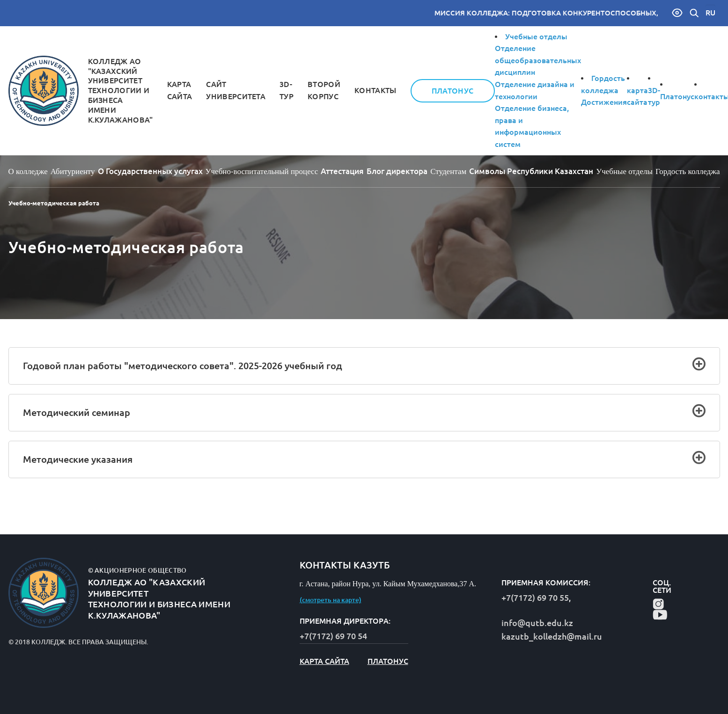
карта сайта (324, 661)
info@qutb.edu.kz (537, 623)
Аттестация (342, 171)
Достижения (604, 102)
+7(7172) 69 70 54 (333, 636)
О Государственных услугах (150, 171)
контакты (375, 90)
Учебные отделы (536, 36)
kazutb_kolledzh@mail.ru (552, 636)
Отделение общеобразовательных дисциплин (538, 60)
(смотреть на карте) (331, 600)
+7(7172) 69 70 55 (535, 597)
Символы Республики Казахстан (531, 171)
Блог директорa (397, 171)
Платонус (453, 91)
